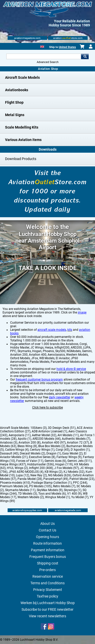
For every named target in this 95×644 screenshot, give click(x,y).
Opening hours (48, 537)
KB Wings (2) (53, 472)
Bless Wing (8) (27, 446)
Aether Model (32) (44, 435)
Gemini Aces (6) (55, 461)
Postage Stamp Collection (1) (52, 483)
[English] (42, 46)
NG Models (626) (60, 475)
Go (85, 56)
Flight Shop (14, 102)
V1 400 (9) (74, 494)
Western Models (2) (31, 497)
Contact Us (48, 530)
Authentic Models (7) (76, 439)
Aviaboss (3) (9, 443)
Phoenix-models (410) (15, 483)
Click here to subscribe (48, 407)
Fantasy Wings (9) (69, 457)
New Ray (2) (39, 475)
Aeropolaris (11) (20, 435)
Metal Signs (15, 115)
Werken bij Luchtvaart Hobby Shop (48, 603)
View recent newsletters (48, 616)
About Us (48, 524)
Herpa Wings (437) (13, 464)
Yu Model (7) (80, 497)
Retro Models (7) (64, 486)
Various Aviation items (23, 140)
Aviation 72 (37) (78, 443)
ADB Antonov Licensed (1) (49, 431)
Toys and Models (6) (52, 494)
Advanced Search (48, 62)
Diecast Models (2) (32, 453)
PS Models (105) (40, 486)
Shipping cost (48, 563)
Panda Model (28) (30, 479)
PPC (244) (80, 483)
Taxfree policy (48, 596)
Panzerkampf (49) (56, 479)
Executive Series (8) (42, 457)
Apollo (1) (24, 439)
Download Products (21, 159)
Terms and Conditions (48, 583)
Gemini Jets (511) (80, 461)
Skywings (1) (73, 490)
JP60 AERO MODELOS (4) (26, 472)
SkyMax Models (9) (50, 490)
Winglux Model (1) (58, 497)
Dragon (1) (54, 453)
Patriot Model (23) (82, 479)
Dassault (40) (9, 453)
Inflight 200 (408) (41, 468)
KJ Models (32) (74, 472)
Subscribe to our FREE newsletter (48, 609)
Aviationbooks (17, 90)
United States (67, 47)
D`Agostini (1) (80, 450)
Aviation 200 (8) (30, 443)
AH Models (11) (68, 435)
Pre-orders (48, 570)
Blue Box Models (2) (52, 446)
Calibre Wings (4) (17, 450)
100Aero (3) (39, 428)
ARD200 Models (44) (46, 439)
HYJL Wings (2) (17, 468)
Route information (48, 543)
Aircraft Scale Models (22, 77)
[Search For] (44, 56)
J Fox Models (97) (66, 468)
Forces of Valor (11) (30, 461)
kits (70, 330)
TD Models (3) (27, 494)
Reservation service (48, 576)
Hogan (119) (64, 464)
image (82, 312)
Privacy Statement (48, 590)
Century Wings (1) (42, 450)
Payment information (48, 550)
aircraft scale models (52, 330)
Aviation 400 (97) (54, 443)
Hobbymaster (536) (41, 464)
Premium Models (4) (14, 486)
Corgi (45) (63, 450)
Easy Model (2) (72, 453)
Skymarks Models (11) (20, 490)
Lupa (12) (23, 475)
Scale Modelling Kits (22, 127)
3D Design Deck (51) (62, 428)
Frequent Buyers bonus (48, 557)
